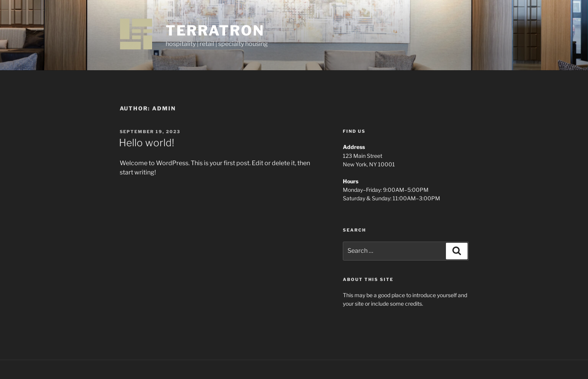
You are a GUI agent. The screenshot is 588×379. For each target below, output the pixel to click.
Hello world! (147, 143)
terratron (215, 30)
